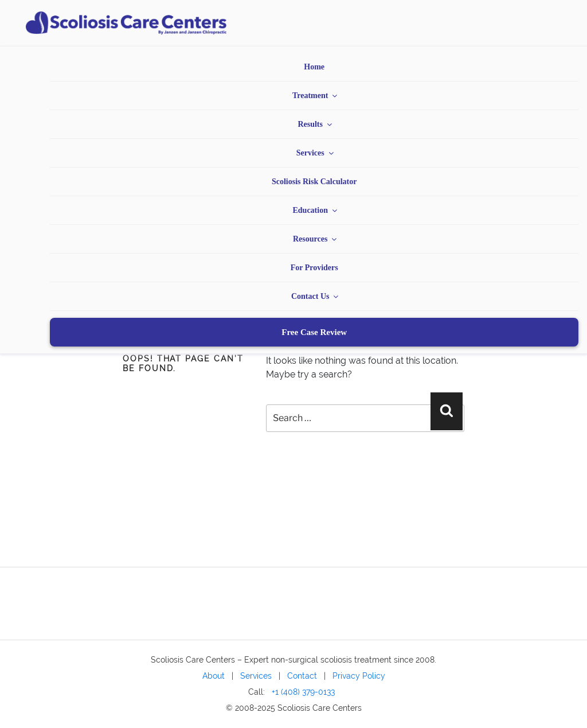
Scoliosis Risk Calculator (314, 182)
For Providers (314, 268)
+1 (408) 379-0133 (303, 692)
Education (315, 210)
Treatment (316, 96)
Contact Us (316, 296)
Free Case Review (314, 332)
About (214, 676)
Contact (302, 676)
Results (316, 124)
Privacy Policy (359, 676)
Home (314, 67)
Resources (316, 239)
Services (316, 153)
